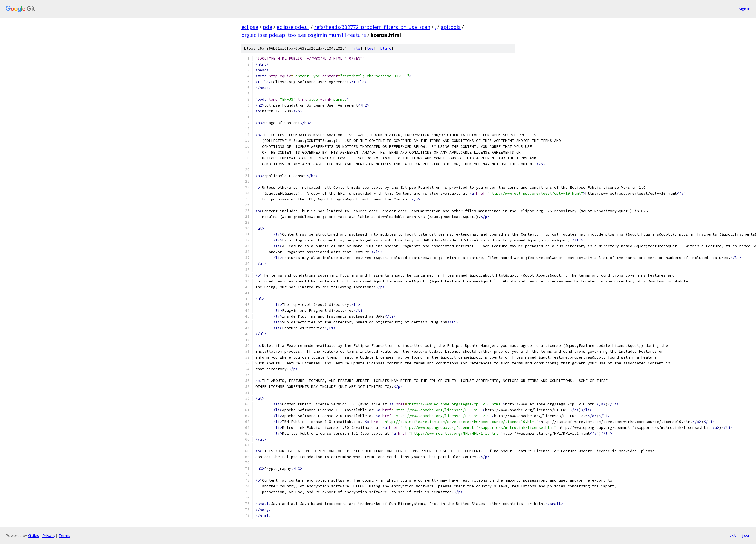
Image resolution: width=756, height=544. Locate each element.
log (370, 48)
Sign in (745, 9)
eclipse (250, 27)
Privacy (49, 535)
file (356, 48)
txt (733, 535)
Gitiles (34, 535)
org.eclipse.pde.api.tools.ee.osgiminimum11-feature (304, 35)
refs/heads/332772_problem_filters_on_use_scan (372, 27)
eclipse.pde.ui (293, 27)
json (746, 535)
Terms (64, 535)
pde (267, 27)
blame (386, 48)
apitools (451, 27)
